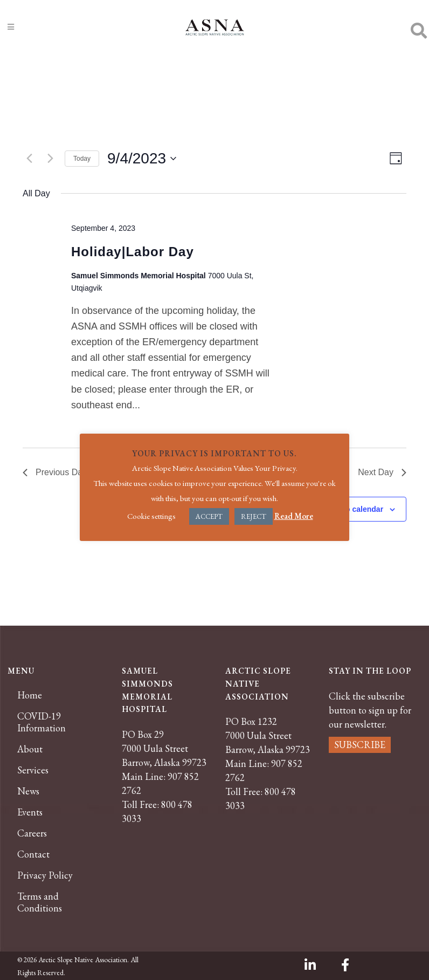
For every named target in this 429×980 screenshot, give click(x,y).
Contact (33, 854)
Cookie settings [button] (151, 516)
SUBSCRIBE (360, 745)
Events (30, 812)
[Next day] (50, 159)
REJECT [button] (254, 516)
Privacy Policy (45, 875)
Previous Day (55, 472)
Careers (32, 833)
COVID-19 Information (41, 722)
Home (30, 695)
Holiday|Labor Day (133, 252)
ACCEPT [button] (209, 516)
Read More (294, 516)
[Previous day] (29, 159)
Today (82, 159)
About (30, 749)
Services (33, 770)
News (28, 791)
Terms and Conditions (40, 902)
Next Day (382, 472)
